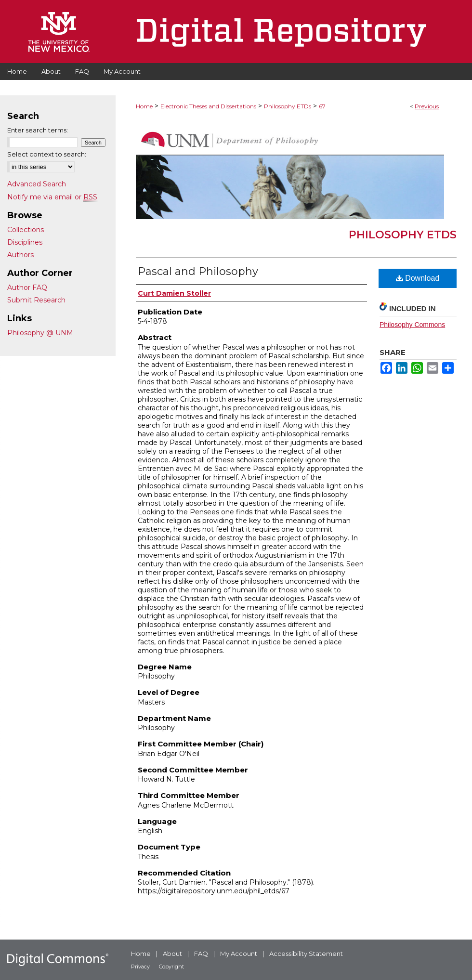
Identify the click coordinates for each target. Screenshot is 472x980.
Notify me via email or (52, 197)
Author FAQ (27, 287)
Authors (20, 255)
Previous (427, 106)
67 (322, 106)
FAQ (201, 954)
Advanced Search (37, 184)
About (172, 954)
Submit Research (36, 300)
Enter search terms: (38, 130)
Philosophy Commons (412, 325)
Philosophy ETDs (288, 106)
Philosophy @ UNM (40, 333)
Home (144, 106)
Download (418, 278)
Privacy (140, 967)
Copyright (171, 967)
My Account (239, 954)
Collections (26, 230)
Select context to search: (47, 154)
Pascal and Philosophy (198, 271)
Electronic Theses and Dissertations (208, 106)
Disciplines (25, 242)
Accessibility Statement (306, 954)
